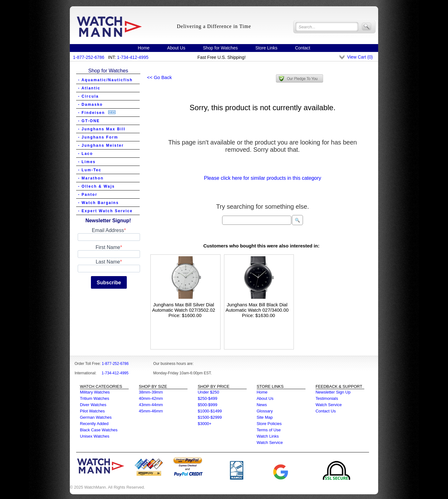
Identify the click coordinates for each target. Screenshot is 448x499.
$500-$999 (207, 405)
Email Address (108, 230)
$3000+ (204, 424)
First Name (108, 247)
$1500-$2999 (210, 417)
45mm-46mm (151, 411)
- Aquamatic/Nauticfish (105, 80)
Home (144, 48)
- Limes (87, 162)
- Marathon (91, 178)
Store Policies (269, 424)
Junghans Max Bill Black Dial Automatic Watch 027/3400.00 (257, 307)
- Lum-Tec (90, 170)
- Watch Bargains (98, 203)
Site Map (265, 417)
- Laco (85, 154)
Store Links (266, 48)
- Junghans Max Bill (102, 129)
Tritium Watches (95, 398)
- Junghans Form (98, 137)
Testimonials (327, 398)
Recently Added (94, 424)
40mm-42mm (151, 398)
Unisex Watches (95, 436)
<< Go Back (159, 77)
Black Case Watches (99, 430)
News (262, 405)
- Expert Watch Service (105, 211)
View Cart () (360, 57)
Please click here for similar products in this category (263, 178)
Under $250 (208, 392)
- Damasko (90, 105)
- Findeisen (97, 113)
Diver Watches (93, 405)
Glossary (265, 411)
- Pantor (88, 195)
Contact (303, 48)
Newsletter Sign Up (333, 392)
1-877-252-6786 (89, 57)
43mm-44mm (151, 405)
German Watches (96, 417)
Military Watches (95, 392)
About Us (176, 48)
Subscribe (109, 283)
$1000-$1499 (210, 411)
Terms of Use (269, 430)
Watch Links (268, 436)
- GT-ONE (89, 121)
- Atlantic (89, 88)
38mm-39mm (151, 392)
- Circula (88, 96)
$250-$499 (207, 398)
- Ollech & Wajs (96, 186)
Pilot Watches (92, 411)
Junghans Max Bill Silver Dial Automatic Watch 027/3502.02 (184, 307)
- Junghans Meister (101, 145)
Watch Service (270, 442)
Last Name (108, 262)
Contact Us (326, 411)
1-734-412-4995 (133, 57)
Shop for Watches (220, 48)
